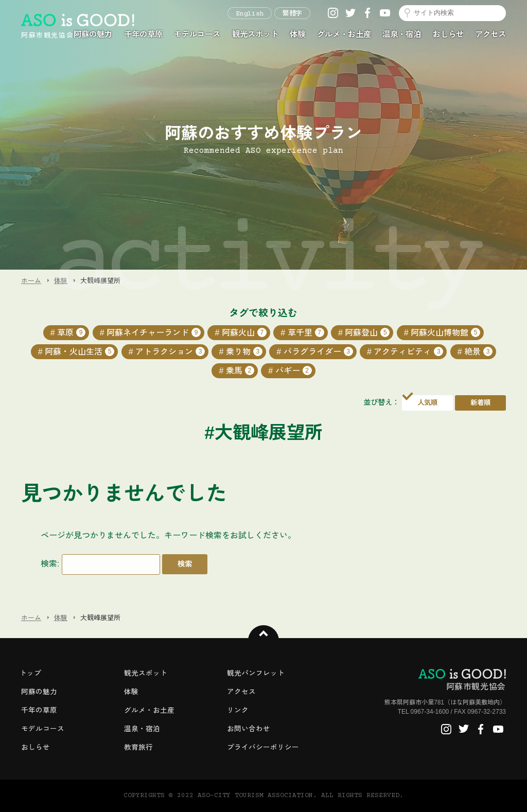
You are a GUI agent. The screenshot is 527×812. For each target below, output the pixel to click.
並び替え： (381, 402)
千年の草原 (143, 34)
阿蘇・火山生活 (80, 351)
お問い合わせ (249, 729)
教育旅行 (138, 747)
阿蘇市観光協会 (462, 680)
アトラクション (170, 351)
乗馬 (240, 370)
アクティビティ (408, 351)
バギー (294, 370)
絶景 (478, 351)
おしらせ (448, 34)
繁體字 (292, 14)
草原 (71, 332)
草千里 (306, 332)
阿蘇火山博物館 (445, 332)
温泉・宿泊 (402, 34)
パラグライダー (318, 351)
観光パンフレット (256, 673)
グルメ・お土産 (344, 34)
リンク (238, 710)
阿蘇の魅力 (93, 34)
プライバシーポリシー (263, 747)
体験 (297, 34)
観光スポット (255, 34)
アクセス (490, 34)
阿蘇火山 (244, 332)
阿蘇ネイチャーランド (154, 332)
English (250, 14)
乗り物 (244, 351)
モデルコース (197, 34)
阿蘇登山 (367, 332)
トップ (30, 673)
